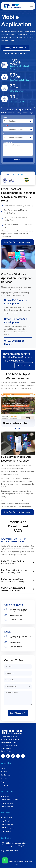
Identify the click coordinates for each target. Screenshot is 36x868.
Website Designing (7, 828)
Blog (3, 782)
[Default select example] (18, 687)
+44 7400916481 (16, 620)
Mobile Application (7, 803)
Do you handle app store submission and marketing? (13, 580)
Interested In (8, 142)
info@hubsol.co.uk (16, 615)
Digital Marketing (7, 831)
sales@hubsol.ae (16, 642)
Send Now (18, 160)
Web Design (5, 796)
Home (3, 768)
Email (5, 126)
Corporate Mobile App (16, 423)
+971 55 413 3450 (16, 647)
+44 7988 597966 (13, 851)
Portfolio (4, 778)
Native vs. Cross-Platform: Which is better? (13, 562)
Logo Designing (6, 821)
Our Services (6, 775)
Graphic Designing (7, 807)
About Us (4, 772)
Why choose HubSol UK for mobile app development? (13, 540)
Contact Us (5, 785)
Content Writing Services (9, 800)
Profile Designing (7, 817)
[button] (16, 428)
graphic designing (7, 824)
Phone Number (9, 134)
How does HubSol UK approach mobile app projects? (15, 571)
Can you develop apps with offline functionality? (13, 589)
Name (6, 118)
